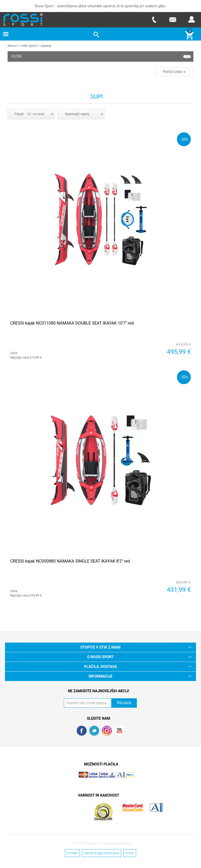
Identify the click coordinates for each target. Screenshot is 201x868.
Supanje (46, 46)
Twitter (94, 730)
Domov (12, 46)
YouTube (119, 730)
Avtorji (130, 853)
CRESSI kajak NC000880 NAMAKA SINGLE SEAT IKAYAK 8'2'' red (70, 561)
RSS (107, 730)
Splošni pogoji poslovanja (101, 853)
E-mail (173, 19)
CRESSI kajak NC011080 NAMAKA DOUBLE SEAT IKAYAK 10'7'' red (72, 323)
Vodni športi (29, 46)
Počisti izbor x (174, 71)
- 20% (184, 139)
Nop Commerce (116, 777)
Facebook (82, 730)
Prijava (192, 19)
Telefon (154, 19)
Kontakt (72, 853)
